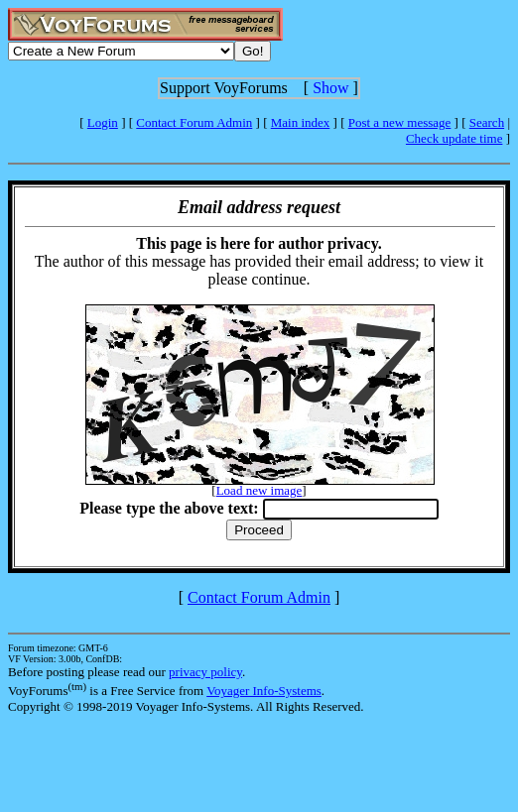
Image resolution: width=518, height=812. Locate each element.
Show (330, 88)
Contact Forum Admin (194, 122)
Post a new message (400, 122)
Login (103, 122)
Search (487, 122)
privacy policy (205, 672)
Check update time (454, 138)
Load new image (259, 490)
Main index (301, 122)
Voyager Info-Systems (264, 691)
